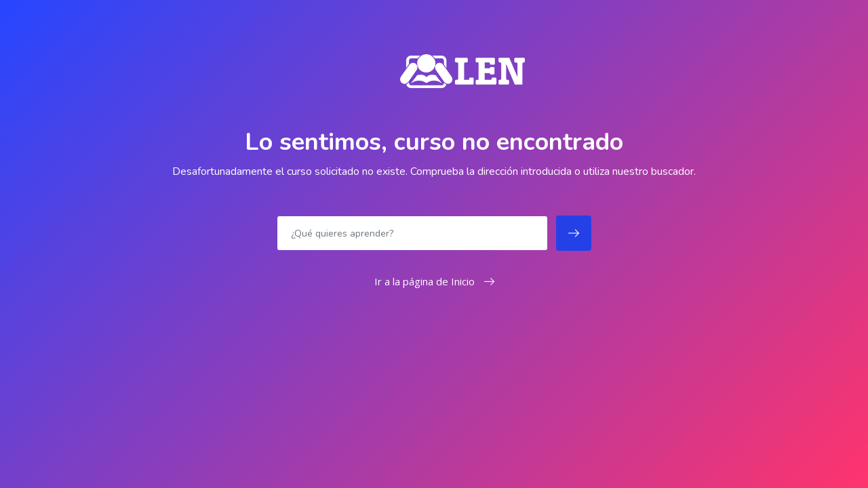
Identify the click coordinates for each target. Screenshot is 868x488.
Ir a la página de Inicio (434, 281)
